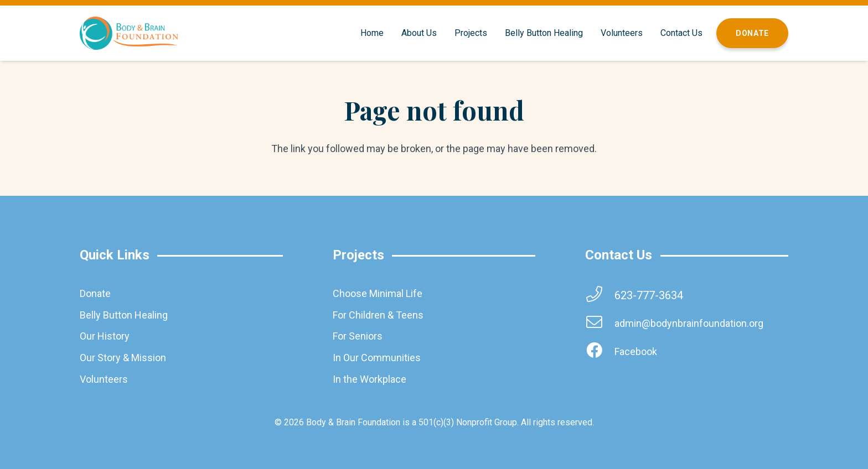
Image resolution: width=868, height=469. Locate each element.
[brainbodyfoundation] (129, 33)
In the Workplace (370, 379)
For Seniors (358, 336)
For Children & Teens (378, 315)
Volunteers (104, 379)
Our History (105, 336)
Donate (95, 293)
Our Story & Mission (123, 358)
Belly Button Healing (124, 315)
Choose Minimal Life (378, 293)
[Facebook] (600, 351)
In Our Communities (377, 358)
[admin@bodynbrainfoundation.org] (600, 323)
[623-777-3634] (600, 295)
